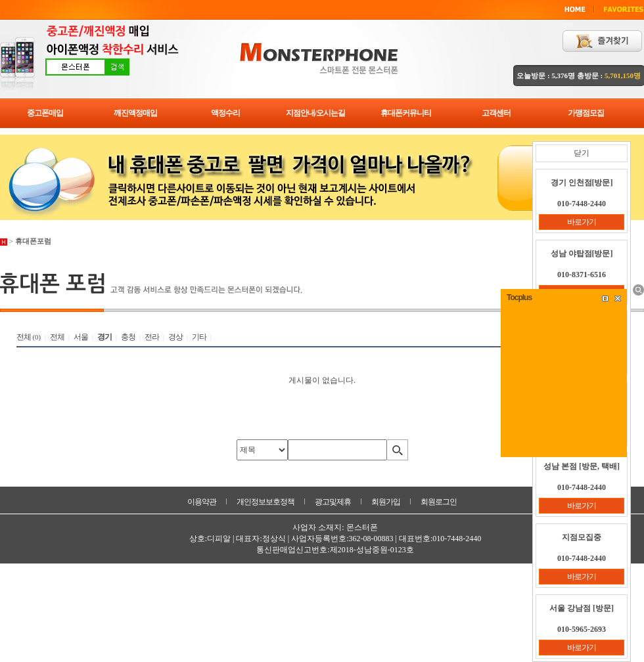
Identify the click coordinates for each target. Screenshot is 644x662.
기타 (199, 337)
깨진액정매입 (135, 113)
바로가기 (582, 222)
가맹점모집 (586, 113)
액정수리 (225, 113)
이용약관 (202, 502)
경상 (175, 337)
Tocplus (519, 298)
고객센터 (496, 113)
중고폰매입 (45, 113)
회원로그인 (439, 502)
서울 (81, 337)
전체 (24, 337)
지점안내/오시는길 (315, 113)
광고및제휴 (333, 502)
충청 (128, 337)
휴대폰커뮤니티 (406, 113)
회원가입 (386, 502)
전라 (152, 337)
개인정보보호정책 (265, 502)
